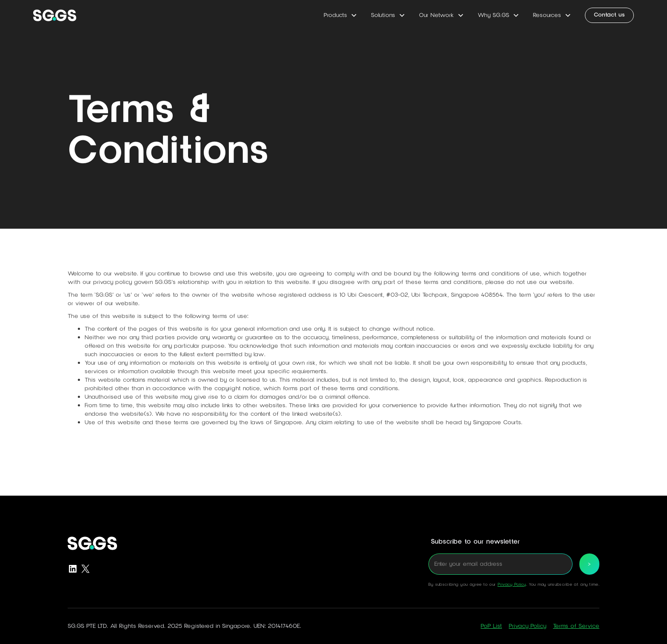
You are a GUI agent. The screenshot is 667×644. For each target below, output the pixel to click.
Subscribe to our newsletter (475, 542)
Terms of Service (576, 626)
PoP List (491, 626)
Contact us (609, 15)
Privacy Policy (512, 584)
